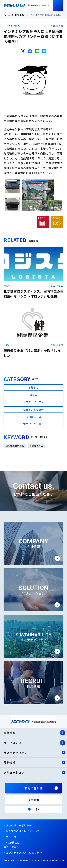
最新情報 (20, 15)
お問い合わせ (33, 788)
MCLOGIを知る (16, 446)
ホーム (7, 15)
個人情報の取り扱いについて (23, 831)
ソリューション (14, 772)
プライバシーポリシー (19, 825)
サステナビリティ (13, 26)
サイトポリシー (15, 837)
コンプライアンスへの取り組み (24, 853)
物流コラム (37, 446)
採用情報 (33, 800)
